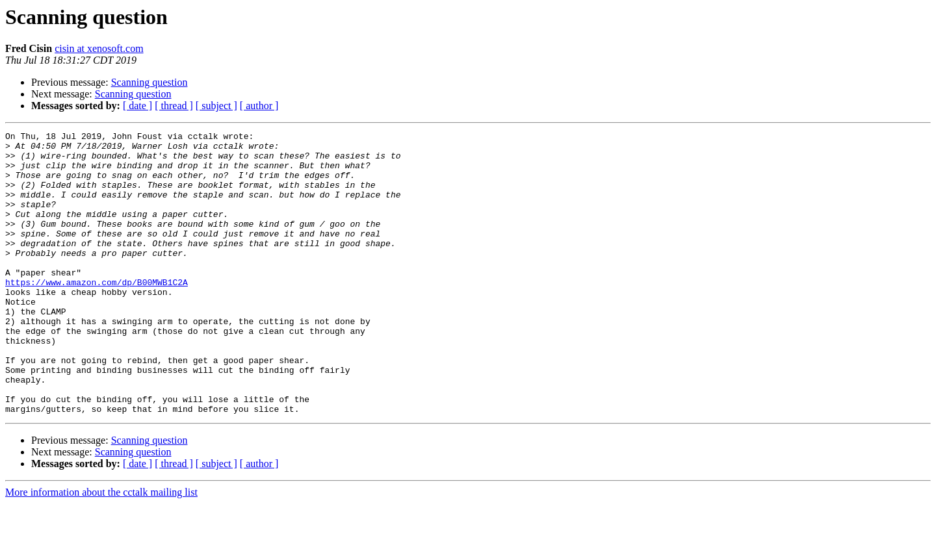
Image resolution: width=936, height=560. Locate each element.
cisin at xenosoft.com (99, 48)
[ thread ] (174, 106)
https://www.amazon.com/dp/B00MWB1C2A (97, 313)
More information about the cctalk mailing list (101, 549)
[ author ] (259, 106)
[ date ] (137, 106)
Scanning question (149, 82)
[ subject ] (216, 106)
